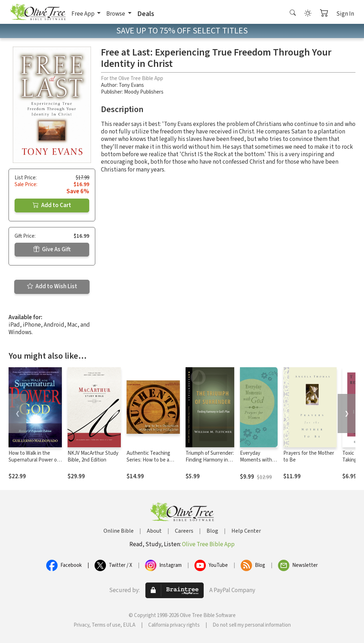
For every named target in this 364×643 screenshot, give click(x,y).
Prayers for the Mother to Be (309, 457)
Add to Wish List (52, 286)
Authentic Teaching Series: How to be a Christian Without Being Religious (153, 463)
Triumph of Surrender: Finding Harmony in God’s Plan (210, 460)
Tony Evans (131, 85)
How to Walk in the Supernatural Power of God (34, 460)
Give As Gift (52, 249)
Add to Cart (52, 205)
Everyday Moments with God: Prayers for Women (258, 463)
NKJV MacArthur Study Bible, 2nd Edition (93, 457)
